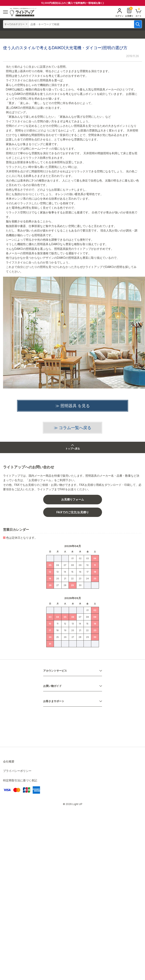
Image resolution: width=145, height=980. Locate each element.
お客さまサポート (54, 701)
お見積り (129, 12)
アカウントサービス (55, 671)
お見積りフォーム (73, 499)
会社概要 (9, 761)
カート (139, 12)
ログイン (119, 13)
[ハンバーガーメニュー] (5, 12)
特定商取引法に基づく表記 (20, 780)
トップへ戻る (73, 447)
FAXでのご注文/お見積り (73, 512)
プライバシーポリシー (17, 771)
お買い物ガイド (52, 686)
